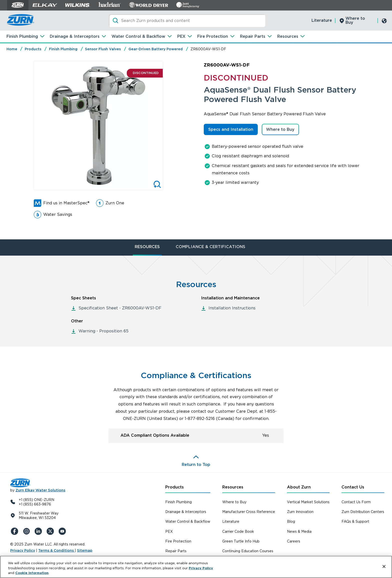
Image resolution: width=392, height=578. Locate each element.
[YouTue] (63, 531)
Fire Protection (213, 36)
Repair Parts (253, 36)
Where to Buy (355, 20)
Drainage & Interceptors (75, 36)
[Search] (187, 21)
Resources (288, 36)
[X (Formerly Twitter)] (51, 531)
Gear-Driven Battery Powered (156, 49)
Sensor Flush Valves (103, 49)
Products (33, 49)
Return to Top (196, 465)
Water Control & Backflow (138, 36)
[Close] (384, 566)
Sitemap (85, 550)
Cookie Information (32, 573)
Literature (322, 20)
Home (12, 49)
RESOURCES (147, 247)
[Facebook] (15, 531)
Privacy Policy (23, 550)
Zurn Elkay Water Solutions (40, 490)
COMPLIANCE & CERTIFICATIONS (210, 247)
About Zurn (299, 487)
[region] (196, 567)
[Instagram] (27, 531)
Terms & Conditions (56, 550)
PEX (181, 36)
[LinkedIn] (39, 531)
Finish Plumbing (22, 36)
